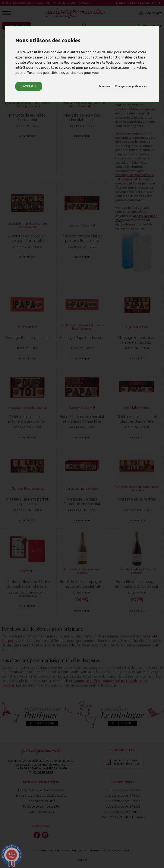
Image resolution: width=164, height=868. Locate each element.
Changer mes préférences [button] (131, 86)
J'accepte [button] (29, 86)
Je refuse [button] (104, 86)
